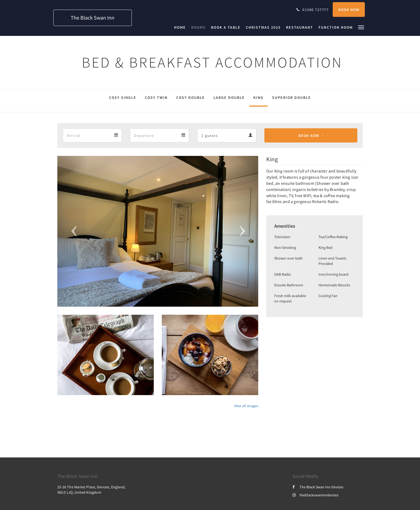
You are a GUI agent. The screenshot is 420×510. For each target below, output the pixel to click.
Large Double (229, 97)
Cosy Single (123, 97)
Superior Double (292, 97)
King (258, 97)
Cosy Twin (156, 97)
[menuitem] (181, 27)
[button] (361, 27)
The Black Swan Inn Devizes (318, 487)
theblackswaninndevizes (316, 495)
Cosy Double (191, 97)
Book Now (309, 136)
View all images (246, 406)
